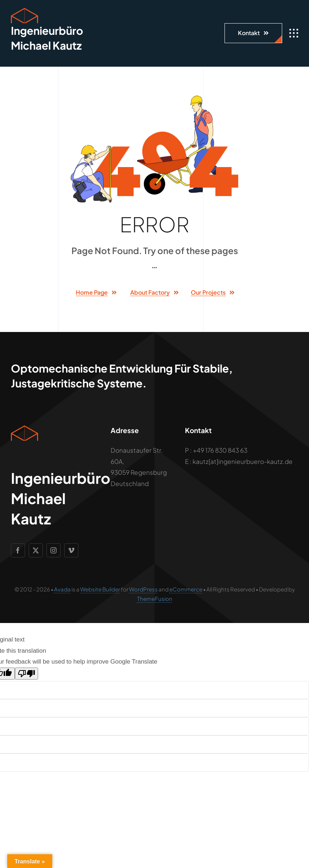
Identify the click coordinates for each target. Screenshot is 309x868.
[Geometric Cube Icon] (24, 11)
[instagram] (53, 550)
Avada (62, 589)
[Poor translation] (26, 674)
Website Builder (100, 589)
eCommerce (186, 589)
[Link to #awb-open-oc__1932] (294, 33)
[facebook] (18, 550)
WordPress (143, 589)
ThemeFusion (155, 599)
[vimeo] (71, 550)
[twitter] (36, 550)
